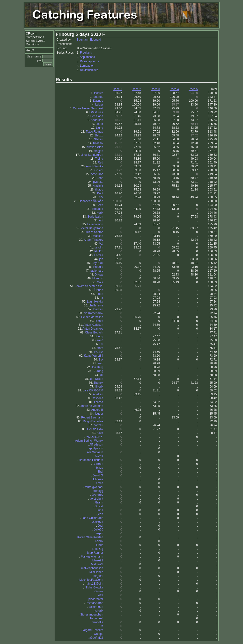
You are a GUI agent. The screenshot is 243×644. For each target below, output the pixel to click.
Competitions (35, 37)
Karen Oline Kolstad (90, 537)
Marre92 (98, 560)
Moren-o (98, 278)
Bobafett (98, 209)
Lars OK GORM (93, 390)
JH (101, 375)
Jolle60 (98, 530)
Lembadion (87, 66)
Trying (99, 159)
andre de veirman (92, 406)
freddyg (98, 491)
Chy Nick (97, 263)
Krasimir (98, 186)
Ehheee (98, 479)
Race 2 (136, 89)
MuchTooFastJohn (91, 580)
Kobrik (99, 541)
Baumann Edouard (89, 40)
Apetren (98, 394)
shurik (99, 611)
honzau (98, 425)
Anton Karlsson (93, 325)
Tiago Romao (95, 132)
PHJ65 (99, 251)
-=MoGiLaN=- (94, 437)
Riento (99, 321)
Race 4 (174, 89)
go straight (96, 499)
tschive (99, 93)
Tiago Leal (96, 618)
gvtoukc (98, 182)
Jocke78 (98, 522)
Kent (100, 193)
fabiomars (97, 271)
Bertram (98, 464)
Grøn (100, 205)
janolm (99, 248)
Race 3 (155, 89)
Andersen (97, 120)
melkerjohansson (92, 568)
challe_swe (96, 305)
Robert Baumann (92, 418)
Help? (30, 50)
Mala (100, 282)
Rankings (32, 44)
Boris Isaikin (95, 217)
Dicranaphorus (89, 61)
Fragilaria (86, 53)
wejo (100, 340)
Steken (99, 139)
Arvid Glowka (95, 166)
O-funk (99, 591)
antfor (99, 124)
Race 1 (118, 89)
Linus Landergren (92, 155)
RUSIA (99, 352)
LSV (100, 197)
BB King (98, 371)
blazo (100, 468)
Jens (100, 178)
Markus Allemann (92, 557)
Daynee (98, 101)
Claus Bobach (94, 333)
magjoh (98, 151)
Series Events (36, 41)
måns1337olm (94, 584)
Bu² (101, 360)
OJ (101, 344)
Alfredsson (96, 445)
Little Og (98, 549)
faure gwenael (94, 487)
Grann (99, 502)
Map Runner (95, 553)
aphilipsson (96, 448)
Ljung (99, 128)
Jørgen (99, 533)
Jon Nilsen (96, 379)
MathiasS (97, 564)
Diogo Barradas (93, 421)
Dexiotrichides (89, 70)
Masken (98, 236)
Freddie (98, 267)
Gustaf (99, 506)
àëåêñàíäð (96, 638)
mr (101, 298)
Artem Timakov (93, 240)
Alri (101, 220)
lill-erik (99, 387)
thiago (99, 190)
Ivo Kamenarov (93, 313)
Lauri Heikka (95, 302)
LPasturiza (96, 112)
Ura (101, 626)
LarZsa (99, 402)
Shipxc (99, 135)
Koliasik (98, 143)
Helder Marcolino (92, 317)
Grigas (99, 275)
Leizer (99, 105)
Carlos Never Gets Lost (88, 108)
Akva (100, 433)
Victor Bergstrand (92, 228)
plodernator (96, 599)
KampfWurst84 (93, 356)
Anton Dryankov (93, 329)
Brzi (101, 472)
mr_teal (98, 576)
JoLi (100, 526)
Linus (100, 545)
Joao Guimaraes (92, 518)
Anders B (97, 410)
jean (100, 514)
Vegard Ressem (93, 630)
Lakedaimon (95, 224)
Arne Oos (97, 174)
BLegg (99, 336)
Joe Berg (97, 367)
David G (98, 475)
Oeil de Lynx (95, 429)
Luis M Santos (94, 232)
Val (101, 244)
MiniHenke (96, 572)
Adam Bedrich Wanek (89, 441)
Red (100, 163)
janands (98, 97)
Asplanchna (87, 57)
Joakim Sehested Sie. (89, 286)
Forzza (99, 255)
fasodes (98, 398)
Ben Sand (97, 116)
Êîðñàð (98, 290)
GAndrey (97, 495)
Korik (100, 213)
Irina (100, 510)
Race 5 (193, 89)
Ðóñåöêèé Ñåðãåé (91, 201)
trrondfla (98, 622)
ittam (100, 348)
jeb (101, 259)
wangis (99, 634)
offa (101, 595)
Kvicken (98, 309)
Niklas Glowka (94, 587)
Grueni (99, 170)
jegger (99, 414)
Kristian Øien (95, 147)
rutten (99, 294)
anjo (100, 363)
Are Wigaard (95, 452)
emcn (99, 483)
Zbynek (98, 383)
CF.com (31, 33)
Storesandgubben (92, 615)
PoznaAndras (94, 603)
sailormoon (96, 607)
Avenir (99, 456)
